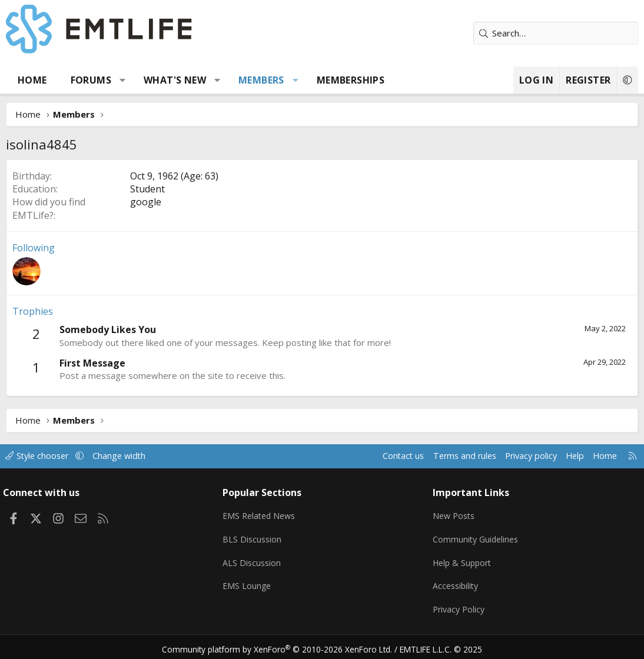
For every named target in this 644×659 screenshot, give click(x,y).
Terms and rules (451, 456)
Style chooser (46, 456)
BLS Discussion (255, 537)
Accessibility (455, 583)
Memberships (351, 80)
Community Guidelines (476, 537)
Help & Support (462, 560)
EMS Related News (263, 514)
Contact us (387, 456)
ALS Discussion (254, 560)
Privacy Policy (459, 606)
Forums (91, 80)
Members (261, 80)
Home (32, 80)
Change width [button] (130, 456)
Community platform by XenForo (282, 645)
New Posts (454, 514)
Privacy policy (521, 456)
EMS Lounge (249, 583)
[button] (123, 80)
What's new (175, 80)
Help (567, 456)
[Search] (556, 33)
